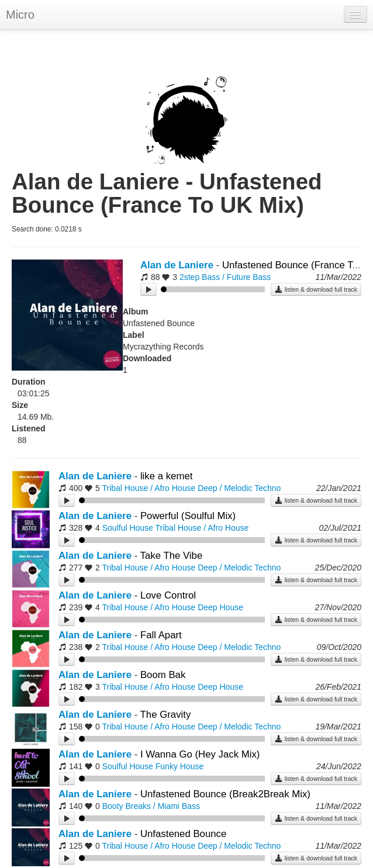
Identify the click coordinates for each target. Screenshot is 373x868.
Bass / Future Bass (236, 277)
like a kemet (167, 476)
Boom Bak (163, 675)
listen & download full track (316, 289)
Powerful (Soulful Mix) (188, 516)
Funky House (179, 766)
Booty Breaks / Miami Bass (151, 806)
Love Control (168, 595)
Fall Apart (161, 635)
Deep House (220, 607)
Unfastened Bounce (183, 834)
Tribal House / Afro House (148, 488)
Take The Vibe (172, 556)
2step (189, 277)
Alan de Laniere (177, 265)
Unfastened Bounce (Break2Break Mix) (225, 794)
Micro (20, 15)
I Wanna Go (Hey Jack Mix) (200, 754)
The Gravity (166, 715)
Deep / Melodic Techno (239, 488)
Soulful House (128, 528)
